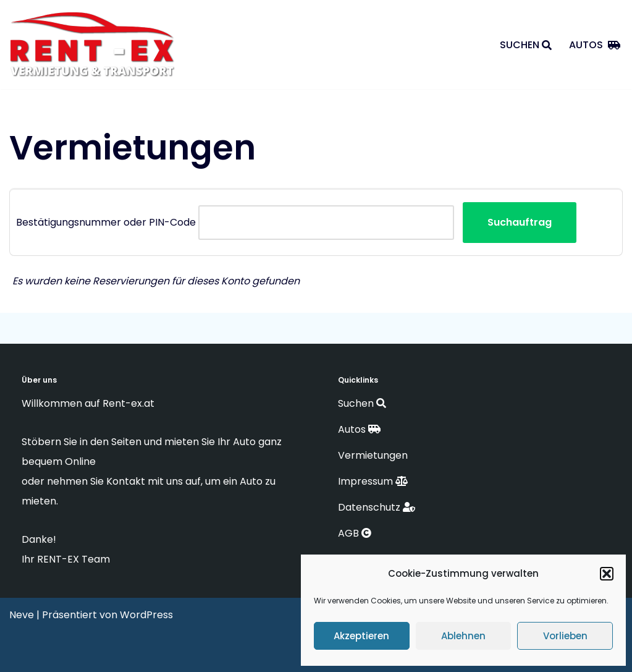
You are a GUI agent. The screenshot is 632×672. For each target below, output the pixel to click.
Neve (22, 615)
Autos (595, 45)
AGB (355, 533)
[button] (607, 574)
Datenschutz (377, 507)
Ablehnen (463, 636)
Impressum (373, 481)
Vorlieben (565, 636)
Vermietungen (374, 455)
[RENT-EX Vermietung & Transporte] (96, 46)
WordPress (146, 615)
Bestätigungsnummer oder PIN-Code (106, 222)
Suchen (526, 45)
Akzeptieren (361, 636)
